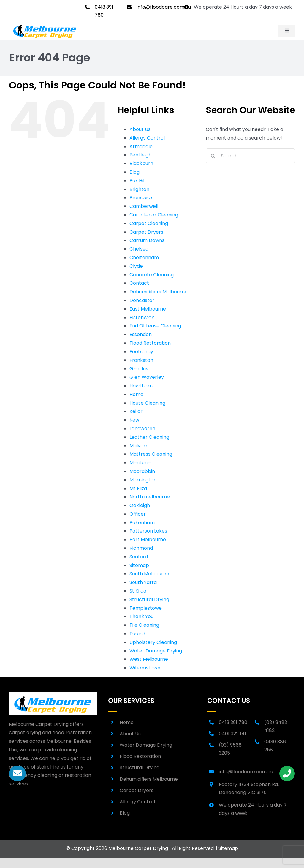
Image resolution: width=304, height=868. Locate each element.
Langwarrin (142, 429)
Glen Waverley (147, 377)
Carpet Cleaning (149, 223)
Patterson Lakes (148, 531)
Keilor (136, 411)
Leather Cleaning (149, 437)
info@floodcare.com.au (164, 7)
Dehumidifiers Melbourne (159, 292)
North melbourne (150, 497)
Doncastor (142, 300)
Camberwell (144, 206)
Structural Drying (149, 599)
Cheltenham (144, 258)
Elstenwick (142, 317)
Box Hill (137, 181)
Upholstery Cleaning (153, 642)
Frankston (141, 360)
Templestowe (146, 608)
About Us (140, 129)
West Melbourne (149, 659)
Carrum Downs (147, 240)
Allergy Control (147, 138)
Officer (138, 514)
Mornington (143, 480)
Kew (134, 420)
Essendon (141, 334)
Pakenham (142, 523)
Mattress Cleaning (151, 454)
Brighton (139, 189)
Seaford (139, 557)
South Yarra (143, 582)
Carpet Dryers (146, 232)
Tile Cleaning (144, 625)
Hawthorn (141, 386)
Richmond (141, 548)
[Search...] (250, 156)
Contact (139, 283)
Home (136, 394)
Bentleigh (140, 155)
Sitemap (139, 565)
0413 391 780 (233, 722)
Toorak (138, 634)
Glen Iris (139, 369)
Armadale (141, 146)
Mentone (140, 463)
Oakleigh (140, 505)
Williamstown (145, 668)
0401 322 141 (232, 734)
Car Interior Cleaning (154, 215)
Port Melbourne (148, 540)
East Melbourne (148, 309)
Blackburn (141, 163)
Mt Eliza (138, 488)
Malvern (139, 446)
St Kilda (138, 591)
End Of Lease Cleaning (155, 326)
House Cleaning (147, 403)
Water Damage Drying (156, 651)
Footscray (141, 352)
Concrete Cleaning (152, 275)
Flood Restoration (150, 343)
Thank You (141, 616)
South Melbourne (149, 574)
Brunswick (141, 198)
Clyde (136, 266)
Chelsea (139, 249)
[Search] (213, 156)
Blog (134, 172)
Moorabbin (142, 471)
